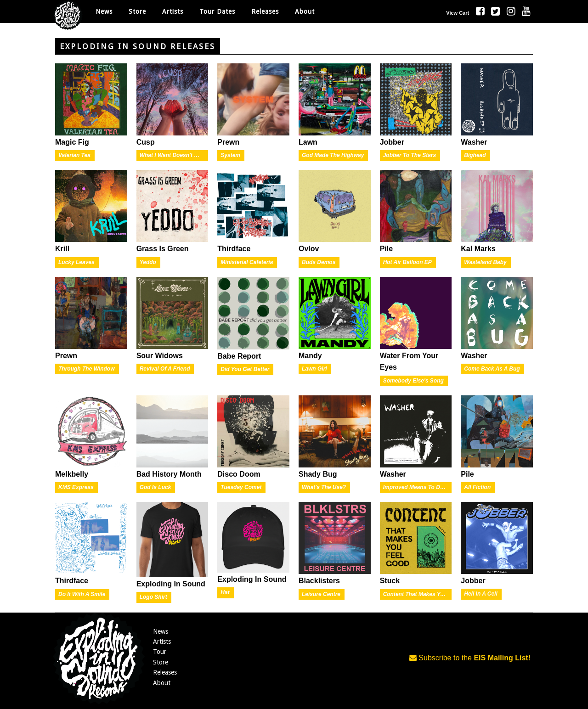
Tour (160, 652)
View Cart (458, 13)
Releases (265, 11)
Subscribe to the (470, 658)
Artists (162, 641)
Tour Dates (217, 11)
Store (161, 662)
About (305, 11)
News (104, 11)
